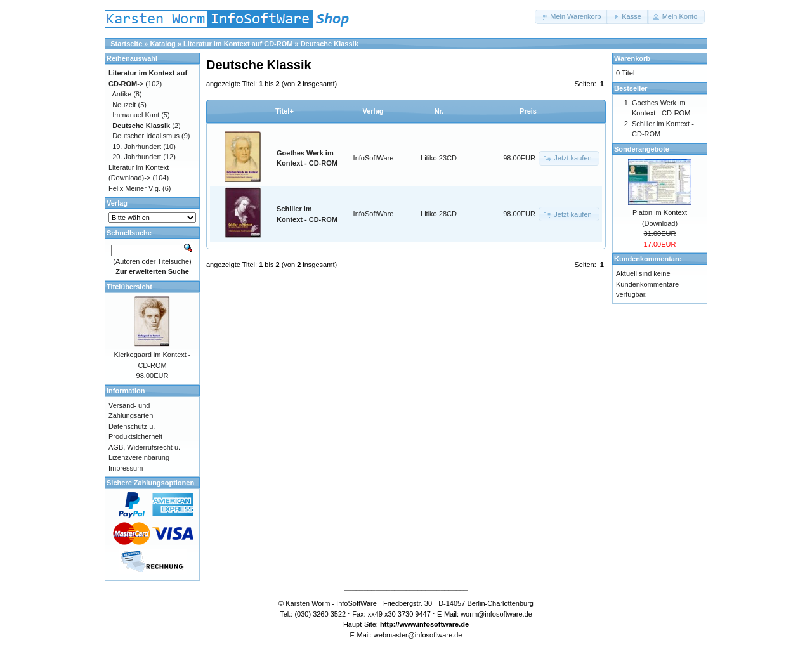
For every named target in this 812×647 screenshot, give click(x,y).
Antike (122, 94)
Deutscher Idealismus (146, 136)
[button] (572, 17)
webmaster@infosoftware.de (418, 635)
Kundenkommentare (648, 259)
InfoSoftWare (374, 158)
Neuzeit (124, 105)
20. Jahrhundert (137, 157)
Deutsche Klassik (330, 44)
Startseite (126, 44)
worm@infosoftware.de (496, 614)
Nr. (439, 111)
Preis (528, 111)
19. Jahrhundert (137, 147)
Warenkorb (632, 58)
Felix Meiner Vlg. (134, 188)
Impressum (126, 468)
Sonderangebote (642, 149)
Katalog (163, 44)
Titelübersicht (129, 287)
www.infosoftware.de (435, 624)
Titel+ (285, 111)
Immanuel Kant (136, 115)
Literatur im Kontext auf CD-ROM (238, 44)
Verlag (373, 111)
